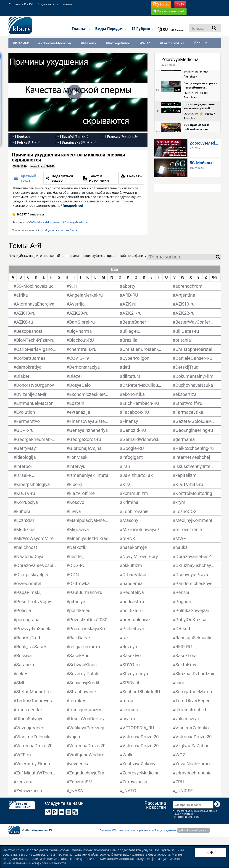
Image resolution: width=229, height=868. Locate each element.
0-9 (215, 277)
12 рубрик (142, 29)
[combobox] (182, 257)
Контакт (68, 4)
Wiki (115, 830)
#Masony (88, 43)
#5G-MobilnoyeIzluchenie (43, 222)
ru (172, 30)
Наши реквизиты (142, 830)
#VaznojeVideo (118, 43)
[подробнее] (73, 206)
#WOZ (145, 43)
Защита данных (166, 830)
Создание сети (48, 4)
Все (115, 269)
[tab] (28, 178)
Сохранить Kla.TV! (21, 4)
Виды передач (111, 29)
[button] (161, 5)
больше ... (203, 43)
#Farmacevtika (172, 43)
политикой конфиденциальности (186, 815)
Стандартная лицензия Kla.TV (58, 230)
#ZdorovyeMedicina (55, 43)
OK (211, 852)
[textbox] (182, 257)
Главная (81, 29)
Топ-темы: (20, 43)
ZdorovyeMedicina (180, 59)
